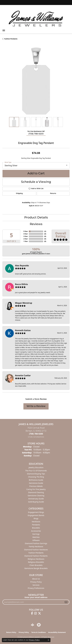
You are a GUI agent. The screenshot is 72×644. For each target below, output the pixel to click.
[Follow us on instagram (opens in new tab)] (35, 613)
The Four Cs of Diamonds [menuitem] (36, 471)
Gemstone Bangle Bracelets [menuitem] (36, 568)
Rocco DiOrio (21, 284)
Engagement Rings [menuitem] (36, 512)
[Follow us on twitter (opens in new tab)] (39, 613)
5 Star (26, 231)
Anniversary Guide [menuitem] (36, 499)
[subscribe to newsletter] (66, 602)
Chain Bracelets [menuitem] (36, 565)
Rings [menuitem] (36, 518)
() (45, 231)
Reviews (36, 224)
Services (36, 585)
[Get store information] (36, 437)
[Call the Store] (36, 434)
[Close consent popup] (48, 640)
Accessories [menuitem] (36, 531)
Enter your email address (36, 597)
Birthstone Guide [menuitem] (36, 480)
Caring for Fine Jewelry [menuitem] (36, 489)
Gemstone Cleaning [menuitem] (36, 496)
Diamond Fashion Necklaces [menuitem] (36, 550)
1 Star (26, 241)
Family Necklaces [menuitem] (36, 546)
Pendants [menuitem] (36, 525)
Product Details (36, 218)
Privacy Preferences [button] (36, 588)
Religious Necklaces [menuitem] (36, 559)
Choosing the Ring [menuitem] (36, 477)
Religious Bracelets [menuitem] (36, 562)
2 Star (26, 239)
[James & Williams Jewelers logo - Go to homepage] (36, 19)
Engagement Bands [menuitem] (36, 515)
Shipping (19, 194)
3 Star (26, 236)
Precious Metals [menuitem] (36, 486)
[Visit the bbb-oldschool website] (32, 625)
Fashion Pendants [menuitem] (36, 553)
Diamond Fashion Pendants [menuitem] (36, 556)
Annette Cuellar (23, 375)
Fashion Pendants (11, 39)
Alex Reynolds (22, 266)
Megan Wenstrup (24, 303)
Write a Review (36, 406)
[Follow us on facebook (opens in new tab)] (32, 613)
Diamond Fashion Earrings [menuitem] (36, 543)
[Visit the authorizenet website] (39, 625)
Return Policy (11, 632)
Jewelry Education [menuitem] (36, 467)
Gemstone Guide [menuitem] (36, 483)
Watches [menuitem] (36, 537)
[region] (36, 81)
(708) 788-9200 (36, 134)
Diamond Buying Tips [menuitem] (36, 474)
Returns (53, 194)
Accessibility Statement (57, 632)
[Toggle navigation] (4, 30)
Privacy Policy (36, 582)
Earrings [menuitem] (36, 534)
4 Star (26, 234)
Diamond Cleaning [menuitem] (36, 492)
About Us (36, 579)
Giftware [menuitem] (36, 540)
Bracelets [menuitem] (36, 528)
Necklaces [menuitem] (36, 522)
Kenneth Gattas (23, 330)
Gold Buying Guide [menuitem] (36, 502)
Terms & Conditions (39, 632)
